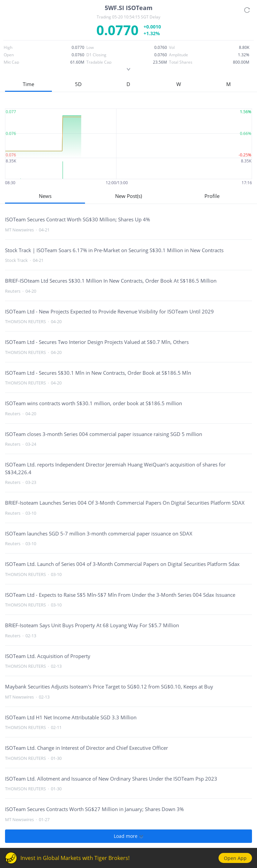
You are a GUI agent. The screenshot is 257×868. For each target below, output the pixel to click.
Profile (212, 196)
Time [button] (28, 84)
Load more (128, 836)
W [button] (179, 84)
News (45, 196)
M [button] (229, 84)
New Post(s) (128, 196)
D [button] (128, 84)
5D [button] (78, 84)
